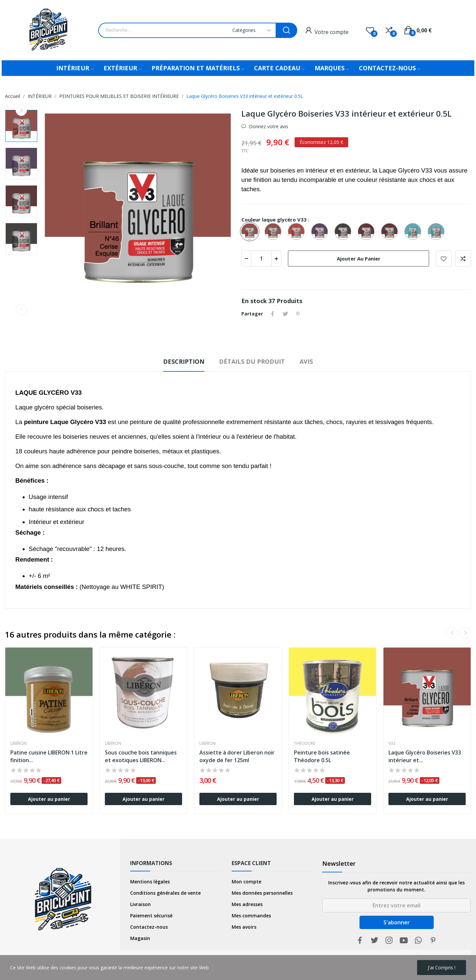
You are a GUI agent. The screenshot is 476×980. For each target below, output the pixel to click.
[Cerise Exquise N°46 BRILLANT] (251, 232)
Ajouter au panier (359, 258)
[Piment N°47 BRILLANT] (298, 232)
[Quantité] (261, 258)
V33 (392, 743)
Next (21, 110)
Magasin (140, 938)
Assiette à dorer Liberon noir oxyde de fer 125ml (237, 756)
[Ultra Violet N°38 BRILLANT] (321, 232)
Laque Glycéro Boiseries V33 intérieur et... (425, 756)
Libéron (18, 743)
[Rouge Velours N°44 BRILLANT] (391, 232)
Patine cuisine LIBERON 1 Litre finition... (49, 756)
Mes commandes (251, 916)
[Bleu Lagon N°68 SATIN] (438, 232)
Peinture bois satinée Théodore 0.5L (322, 756)
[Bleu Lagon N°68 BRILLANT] (414, 232)
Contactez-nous (149, 927)
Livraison (140, 904)
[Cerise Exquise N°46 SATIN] (275, 232)
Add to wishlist (444, 258)
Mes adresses (247, 904)
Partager (273, 314)
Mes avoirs (244, 927)
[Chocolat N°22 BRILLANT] (345, 232)
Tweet (285, 314)
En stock (254, 301)
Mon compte (246, 882)
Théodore (305, 743)
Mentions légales (150, 882)
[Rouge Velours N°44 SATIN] (368, 232)
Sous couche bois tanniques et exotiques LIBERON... (141, 756)
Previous (21, 309)
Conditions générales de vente (165, 893)
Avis (306, 361)
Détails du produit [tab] (252, 361)
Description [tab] (184, 361)
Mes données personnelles (262, 893)
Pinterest (298, 314)
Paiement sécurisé (151, 916)
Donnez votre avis (268, 127)
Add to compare (463, 258)
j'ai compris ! (442, 968)
